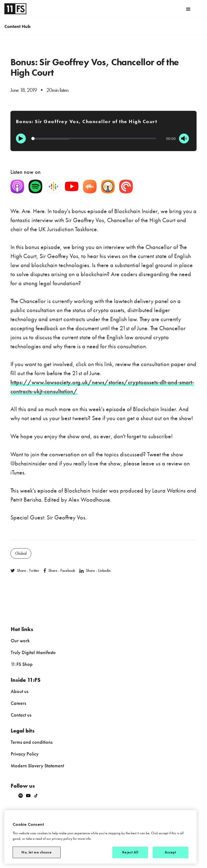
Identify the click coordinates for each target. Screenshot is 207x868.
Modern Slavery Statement (37, 766)
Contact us (21, 715)
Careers (18, 703)
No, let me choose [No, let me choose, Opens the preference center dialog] (37, 852)
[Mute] (184, 138)
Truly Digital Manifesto (33, 652)
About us (19, 691)
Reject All (130, 852)
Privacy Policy (25, 754)
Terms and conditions (32, 742)
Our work (20, 641)
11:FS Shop (22, 664)
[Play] (21, 138)
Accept (171, 852)
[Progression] (94, 138)
